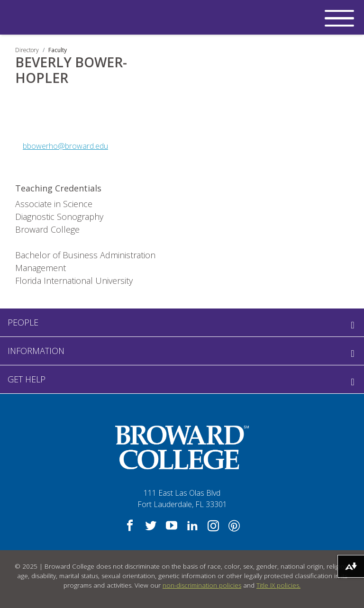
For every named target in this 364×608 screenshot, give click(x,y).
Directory (27, 50)
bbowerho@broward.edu (65, 146)
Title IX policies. (278, 585)
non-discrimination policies (202, 585)
